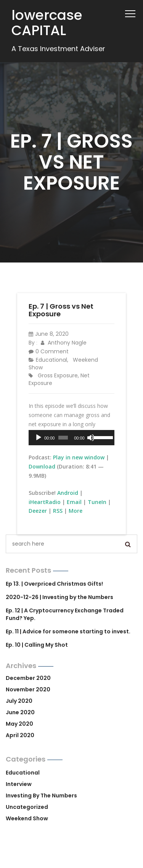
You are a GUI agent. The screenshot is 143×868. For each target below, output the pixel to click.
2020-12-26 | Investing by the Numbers (59, 597)
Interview (19, 784)
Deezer (38, 511)
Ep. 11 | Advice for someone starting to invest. (68, 631)
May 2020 (19, 724)
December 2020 (28, 678)
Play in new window (79, 457)
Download (42, 466)
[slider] (63, 438)
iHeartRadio (45, 502)
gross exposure (58, 375)
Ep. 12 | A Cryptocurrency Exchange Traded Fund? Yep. (65, 614)
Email (74, 502)
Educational (51, 360)
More (76, 511)
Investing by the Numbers (41, 796)
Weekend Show (27, 818)
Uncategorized (27, 807)
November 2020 (28, 689)
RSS (58, 511)
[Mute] (91, 438)
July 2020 (19, 701)
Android (68, 493)
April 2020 (20, 735)
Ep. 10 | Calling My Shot (37, 645)
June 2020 (20, 712)
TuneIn (97, 502)
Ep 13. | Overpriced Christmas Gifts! (54, 584)
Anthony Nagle (64, 343)
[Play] (39, 438)
